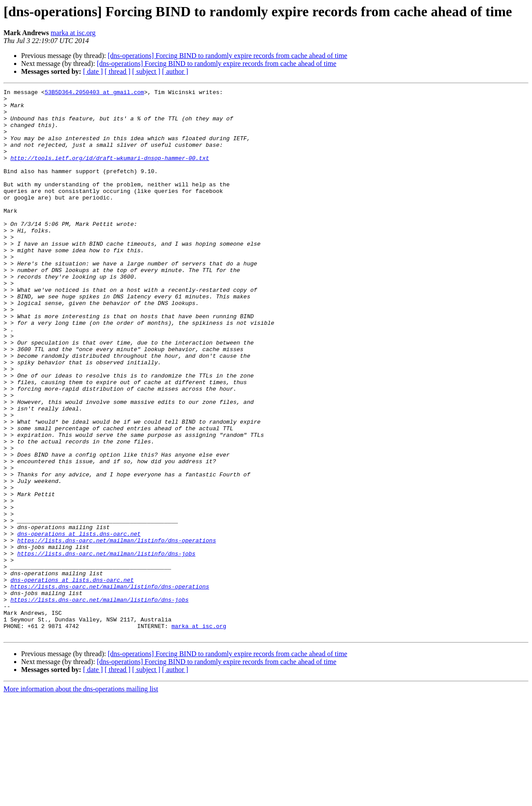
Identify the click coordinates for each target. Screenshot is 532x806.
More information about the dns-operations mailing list (81, 798)
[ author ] (175, 71)
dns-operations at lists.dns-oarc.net (79, 623)
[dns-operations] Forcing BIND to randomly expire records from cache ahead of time (227, 56)
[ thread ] (118, 71)
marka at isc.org (73, 33)
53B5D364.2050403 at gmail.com (94, 93)
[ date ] (93, 71)
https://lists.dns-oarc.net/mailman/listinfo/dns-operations (116, 631)
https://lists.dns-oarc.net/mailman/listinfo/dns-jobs (106, 647)
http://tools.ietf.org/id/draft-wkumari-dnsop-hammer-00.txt (110, 172)
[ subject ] (146, 71)
